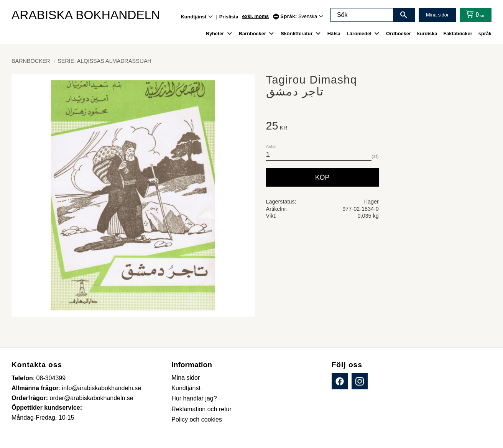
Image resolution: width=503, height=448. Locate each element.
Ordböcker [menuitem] (399, 34)
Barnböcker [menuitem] (252, 34)
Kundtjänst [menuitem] (194, 17)
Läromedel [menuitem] (359, 34)
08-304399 (51, 378)
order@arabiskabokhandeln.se (92, 398)
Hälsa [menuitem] (334, 34)
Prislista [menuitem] (229, 17)
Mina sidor (437, 15)
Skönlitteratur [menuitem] (297, 34)
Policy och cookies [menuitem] (197, 419)
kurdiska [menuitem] (427, 34)
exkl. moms (256, 16)
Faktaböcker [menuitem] (458, 34)
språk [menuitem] (485, 34)
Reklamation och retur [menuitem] (201, 409)
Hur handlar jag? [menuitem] (194, 398)
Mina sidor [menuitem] (186, 378)
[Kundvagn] (473, 15)
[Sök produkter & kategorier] (362, 15)
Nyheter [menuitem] (215, 34)
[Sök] (404, 15)
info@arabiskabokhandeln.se (102, 388)
